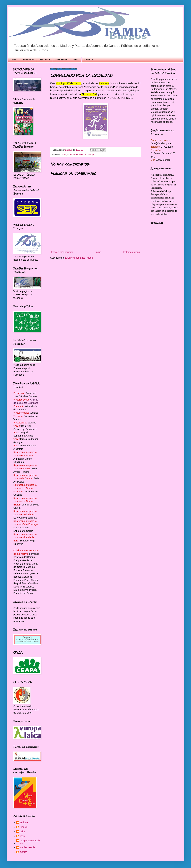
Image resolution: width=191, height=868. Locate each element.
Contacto (88, 60)
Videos (76, 60)
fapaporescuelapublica (30, 842)
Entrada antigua (132, 252)
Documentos (27, 60)
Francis (24, 827)
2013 (64, 154)
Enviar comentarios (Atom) (79, 258)
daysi (23, 836)
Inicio (14, 60)
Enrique (24, 822)
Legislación (44, 60)
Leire (22, 832)
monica (24, 852)
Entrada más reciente (62, 252)
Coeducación (61, 60)
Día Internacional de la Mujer (81, 154)
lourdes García (27, 847)
